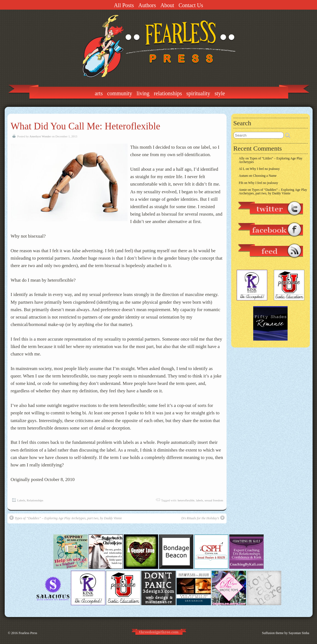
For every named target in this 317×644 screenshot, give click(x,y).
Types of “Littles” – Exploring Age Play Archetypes (271, 160)
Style (220, 93)
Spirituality (198, 93)
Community (120, 93)
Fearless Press (28, 633)
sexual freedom (214, 500)
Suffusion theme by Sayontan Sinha (286, 633)
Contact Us (191, 5)
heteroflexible (186, 500)
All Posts (124, 5)
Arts (99, 93)
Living (143, 93)
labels (200, 500)
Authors (147, 5)
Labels (21, 500)
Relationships (168, 93)
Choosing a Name (265, 176)
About (167, 5)
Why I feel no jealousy (265, 169)
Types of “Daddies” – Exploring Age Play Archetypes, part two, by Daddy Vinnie (66, 518)
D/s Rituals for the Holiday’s (203, 518)
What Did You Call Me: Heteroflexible (86, 126)
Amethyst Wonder (40, 136)
